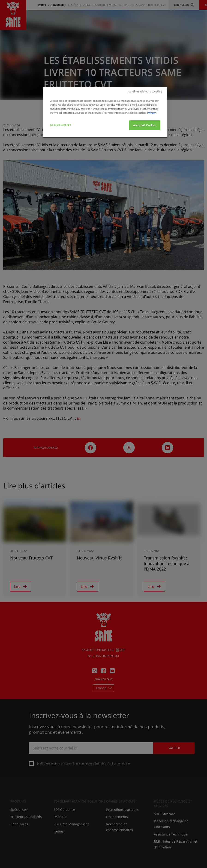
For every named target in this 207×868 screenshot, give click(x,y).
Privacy (151, 156)
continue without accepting (145, 135)
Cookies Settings (60, 168)
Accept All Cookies (145, 168)
